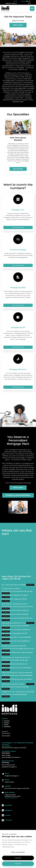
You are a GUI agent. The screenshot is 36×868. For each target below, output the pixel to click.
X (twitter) (7, 820)
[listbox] (18, 148)
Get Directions (30, 585)
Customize (18, 858)
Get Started (18, 169)
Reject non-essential (18, 852)
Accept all (18, 864)
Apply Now (18, 25)
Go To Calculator (18, 227)
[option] (18, 146)
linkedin (6, 815)
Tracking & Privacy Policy (13, 796)
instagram (7, 810)
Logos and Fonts (10, 795)
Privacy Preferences (11, 798)
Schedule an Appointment (18, 495)
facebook (7, 805)
